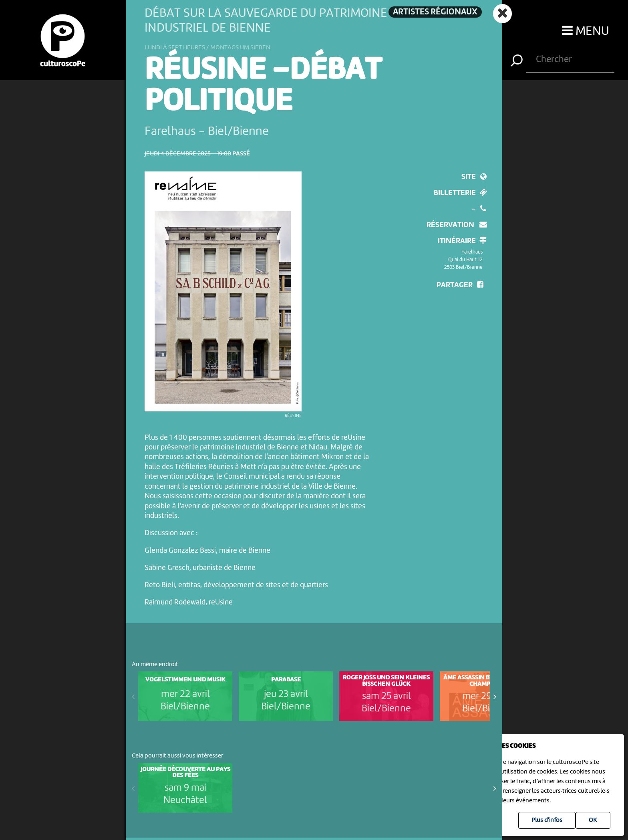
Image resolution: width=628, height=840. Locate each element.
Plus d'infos (547, 820)
